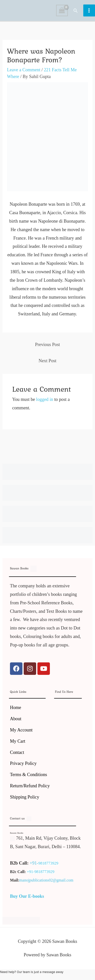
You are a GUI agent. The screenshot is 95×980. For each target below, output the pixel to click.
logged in (45, 399)
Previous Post (48, 345)
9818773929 (48, 863)
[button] (76, 10)
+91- (34, 863)
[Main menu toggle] (89, 10)
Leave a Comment (24, 70)
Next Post (47, 361)
